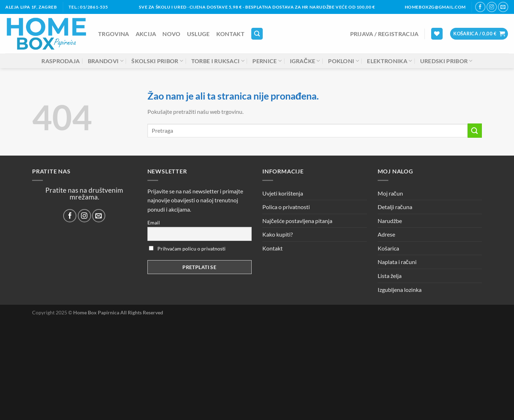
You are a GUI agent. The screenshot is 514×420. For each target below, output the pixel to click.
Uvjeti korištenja (283, 193)
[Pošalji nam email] (503, 7)
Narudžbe (390, 221)
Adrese (386, 234)
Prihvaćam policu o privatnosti (187, 249)
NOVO (171, 34)
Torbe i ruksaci (218, 61)
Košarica (388, 248)
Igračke (305, 61)
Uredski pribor (446, 61)
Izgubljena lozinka (400, 290)
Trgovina (114, 34)
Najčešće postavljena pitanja (297, 221)
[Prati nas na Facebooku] (480, 7)
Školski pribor (157, 61)
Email (154, 222)
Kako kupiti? (278, 234)
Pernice (267, 61)
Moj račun (390, 193)
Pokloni (344, 61)
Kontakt (230, 34)
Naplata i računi (397, 262)
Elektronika (389, 61)
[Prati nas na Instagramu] (492, 7)
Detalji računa (395, 207)
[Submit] (475, 130)
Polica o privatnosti (286, 207)
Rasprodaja (61, 61)
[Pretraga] (257, 34)
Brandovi (106, 61)
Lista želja (390, 276)
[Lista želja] (437, 34)
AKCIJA (146, 34)
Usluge (198, 34)
